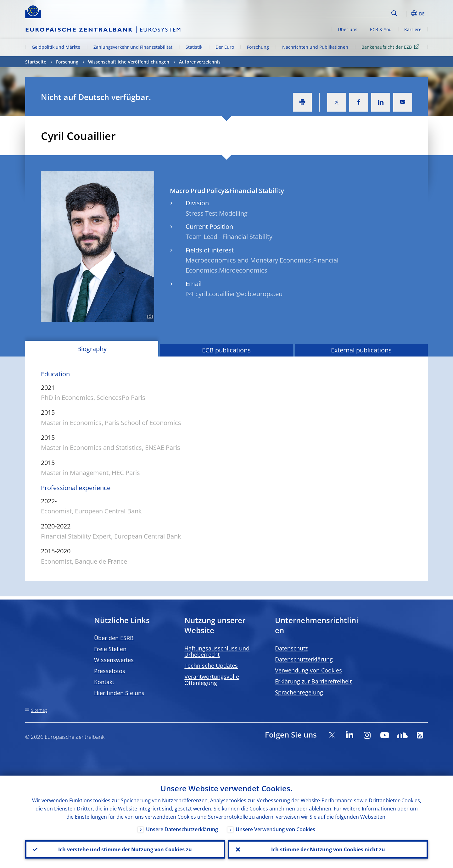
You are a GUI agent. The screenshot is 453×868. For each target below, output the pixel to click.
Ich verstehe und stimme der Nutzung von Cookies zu (125, 849)
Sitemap (39, 710)
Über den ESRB (114, 638)
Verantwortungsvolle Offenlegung (212, 680)
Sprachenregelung (299, 692)
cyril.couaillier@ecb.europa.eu (239, 294)
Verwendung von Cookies (308, 670)
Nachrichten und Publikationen (315, 47)
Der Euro (225, 47)
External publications (361, 350)
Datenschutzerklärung (304, 659)
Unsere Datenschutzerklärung (182, 829)
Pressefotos (110, 671)
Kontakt (104, 682)
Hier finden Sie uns (119, 693)
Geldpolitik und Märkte (56, 47)
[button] (406, 14)
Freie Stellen (110, 649)
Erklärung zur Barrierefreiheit (313, 681)
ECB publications (226, 350)
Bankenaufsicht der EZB (391, 47)
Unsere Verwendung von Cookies (275, 829)
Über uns (348, 29)
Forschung (258, 47)
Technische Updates (211, 666)
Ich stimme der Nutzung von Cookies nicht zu (328, 849)
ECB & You (381, 29)
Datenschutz (291, 648)
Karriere (413, 29)
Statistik (194, 47)
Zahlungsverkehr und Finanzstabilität (133, 47)
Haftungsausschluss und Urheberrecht (217, 651)
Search (394, 13)
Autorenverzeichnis (200, 62)
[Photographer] (149, 317)
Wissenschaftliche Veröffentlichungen (129, 62)
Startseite (36, 62)
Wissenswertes (114, 660)
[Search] (358, 13)
